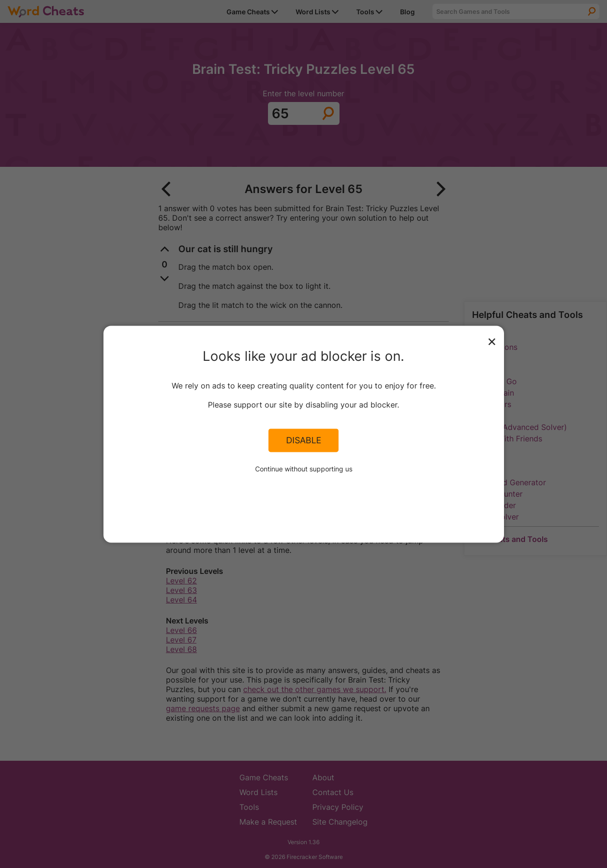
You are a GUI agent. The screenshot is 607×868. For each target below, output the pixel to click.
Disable (304, 440)
